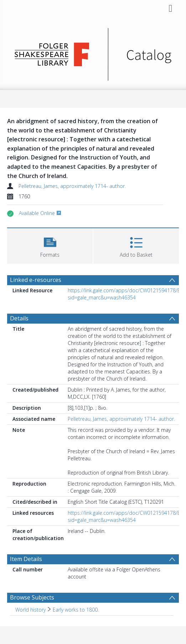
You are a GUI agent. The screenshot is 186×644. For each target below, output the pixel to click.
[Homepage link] (93, 53)
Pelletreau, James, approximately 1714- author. (72, 186)
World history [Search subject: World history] (30, 610)
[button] (50, 245)
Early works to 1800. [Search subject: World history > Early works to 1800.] (76, 610)
